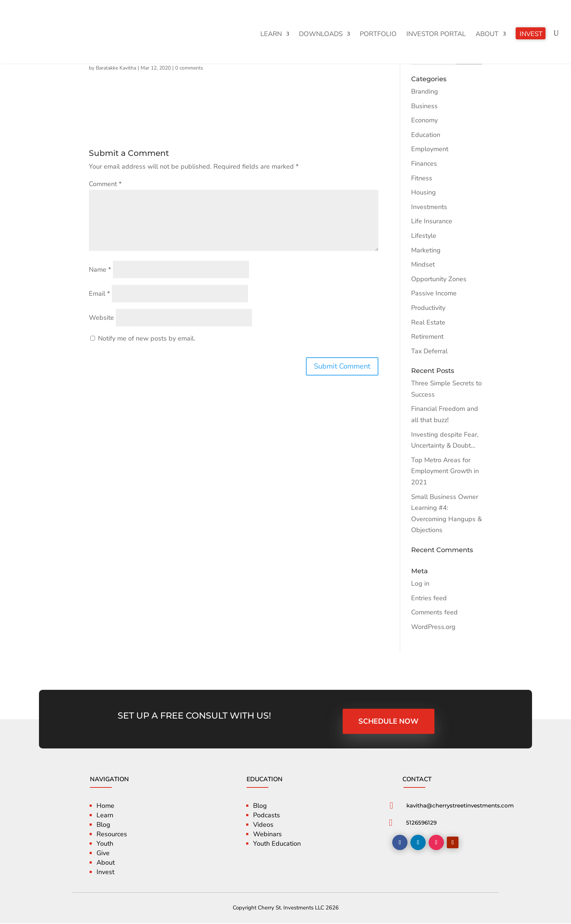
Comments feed (434, 612)
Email (99, 294)
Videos (263, 825)
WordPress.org (433, 627)
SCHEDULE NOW (389, 721)
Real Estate (428, 322)
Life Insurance (432, 221)
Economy (424, 120)
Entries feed (429, 598)
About (487, 35)
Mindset (423, 264)
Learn (271, 35)
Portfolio (378, 35)
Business (424, 106)
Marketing (426, 250)
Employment (430, 149)
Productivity (428, 308)
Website (101, 318)
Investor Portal (436, 35)
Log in (420, 583)
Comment (105, 184)
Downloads (321, 35)
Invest (531, 35)
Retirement (427, 337)
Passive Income (434, 293)
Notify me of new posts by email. (147, 338)
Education (426, 135)
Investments (429, 207)
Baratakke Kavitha (116, 68)
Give (103, 854)
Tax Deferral (429, 351)
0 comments (189, 68)
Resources (112, 835)
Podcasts (267, 816)
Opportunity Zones (439, 279)
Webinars (267, 835)
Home (105, 806)
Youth (105, 844)
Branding (425, 91)
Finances (424, 164)
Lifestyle (424, 236)
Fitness (422, 178)
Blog (103, 825)
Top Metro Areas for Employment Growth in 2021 (445, 471)
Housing (424, 192)
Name (100, 270)
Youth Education (277, 844)
